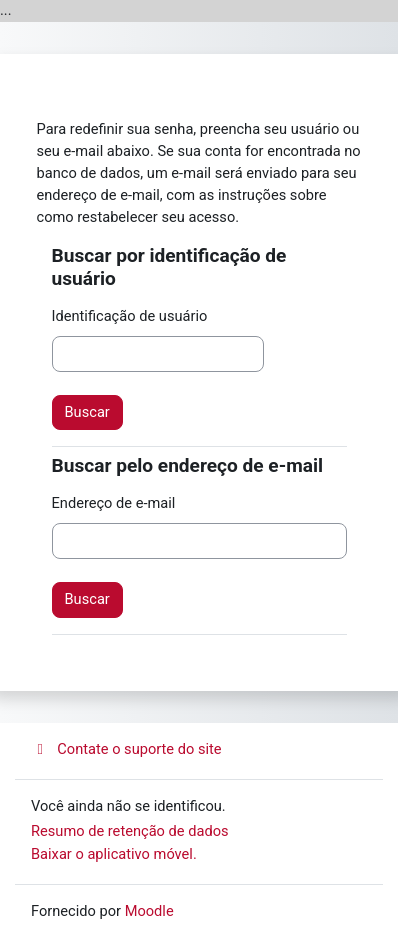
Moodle (149, 911)
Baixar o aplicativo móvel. (114, 854)
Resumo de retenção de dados (130, 831)
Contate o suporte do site (126, 749)
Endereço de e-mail (114, 503)
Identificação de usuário (130, 316)
